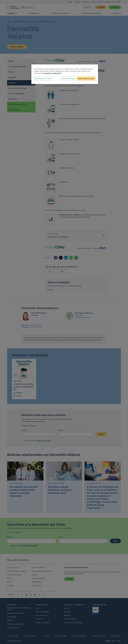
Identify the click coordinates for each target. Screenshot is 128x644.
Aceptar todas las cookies (86, 79)
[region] (65, 74)
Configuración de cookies (43, 79)
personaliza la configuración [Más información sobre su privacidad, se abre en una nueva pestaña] (52, 73)
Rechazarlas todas (68, 79)
